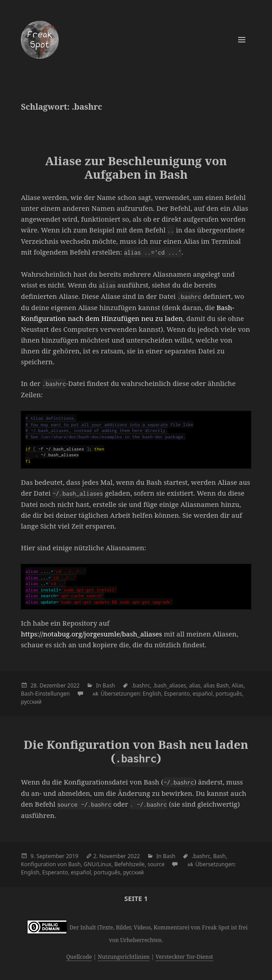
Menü (242, 40)
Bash (109, 685)
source (156, 864)
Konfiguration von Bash (51, 864)
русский (31, 702)
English (152, 694)
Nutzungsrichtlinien (124, 957)
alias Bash (216, 685)
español (202, 694)
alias (195, 685)
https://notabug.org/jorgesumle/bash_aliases (91, 634)
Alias (238, 685)
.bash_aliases (169, 685)
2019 (72, 856)
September (51, 856)
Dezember (53, 685)
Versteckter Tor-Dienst (184, 957)
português (229, 694)
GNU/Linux (98, 864)
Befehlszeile (129, 864)
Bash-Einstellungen (45, 694)
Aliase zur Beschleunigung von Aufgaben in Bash (136, 167)
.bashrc (141, 685)
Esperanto (177, 694)
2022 (73, 685)
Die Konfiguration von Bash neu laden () (136, 751)
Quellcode (79, 957)
